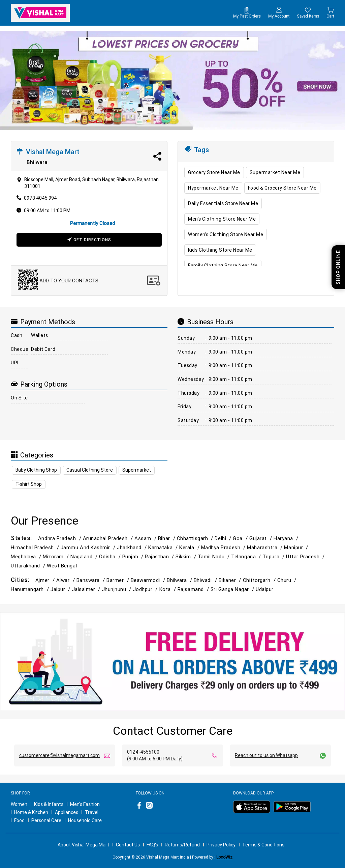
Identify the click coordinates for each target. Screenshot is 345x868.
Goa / (241, 538)
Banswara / (91, 580)
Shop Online (338, 267)
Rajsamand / (194, 589)
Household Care (85, 820)
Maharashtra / (265, 547)
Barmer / (118, 580)
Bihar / (167, 538)
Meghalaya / (27, 556)
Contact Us (128, 845)
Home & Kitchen (31, 812)
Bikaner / (231, 580)
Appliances (67, 812)
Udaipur (265, 589)
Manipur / (297, 547)
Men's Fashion (85, 804)
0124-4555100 (143, 752)
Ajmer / (46, 580)
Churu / (288, 580)
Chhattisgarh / (196, 538)
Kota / (168, 589)
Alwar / (66, 580)
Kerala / (190, 547)
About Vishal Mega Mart (83, 845)
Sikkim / (186, 556)
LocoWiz (224, 857)
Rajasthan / (160, 556)
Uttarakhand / (29, 566)
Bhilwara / (180, 580)
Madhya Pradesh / (224, 547)
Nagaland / (85, 556)
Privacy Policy (221, 845)
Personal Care (46, 820)
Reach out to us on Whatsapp (266, 755)
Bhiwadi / (206, 580)
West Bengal (62, 566)
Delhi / (224, 538)
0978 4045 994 (40, 198)
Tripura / (274, 556)
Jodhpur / (146, 589)
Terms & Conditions (263, 845)
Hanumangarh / (31, 589)
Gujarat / (261, 538)
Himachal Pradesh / (36, 547)
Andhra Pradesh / (60, 538)
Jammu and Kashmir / (89, 547)
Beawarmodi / (149, 580)
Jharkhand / (133, 547)
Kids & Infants (49, 804)
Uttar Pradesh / (306, 556)
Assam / (146, 538)
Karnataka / (164, 547)
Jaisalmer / (87, 589)
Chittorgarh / (260, 580)
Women (19, 804)
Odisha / (111, 556)
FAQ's (152, 845)
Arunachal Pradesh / (109, 538)
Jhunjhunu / (118, 589)
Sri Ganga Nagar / (233, 589)
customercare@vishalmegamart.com (59, 755)
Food (19, 820)
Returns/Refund (182, 845)
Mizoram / (57, 556)
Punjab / (134, 556)
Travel (92, 812)
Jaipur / (61, 589)
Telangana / (247, 556)
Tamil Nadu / (215, 556)
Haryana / (287, 538)
